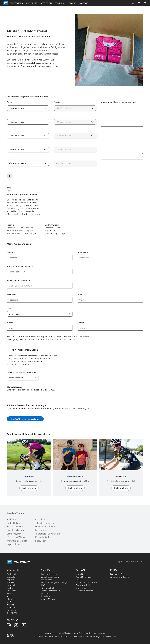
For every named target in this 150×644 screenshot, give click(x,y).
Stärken (83, 3)
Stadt (80, 295)
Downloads (47, 580)
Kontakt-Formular (84, 577)
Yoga (9, 596)
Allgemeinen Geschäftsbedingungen (40, 408)
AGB (78, 580)
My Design (70, 3)
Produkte (56, 3)
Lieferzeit (46, 594)
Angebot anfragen (50, 577)
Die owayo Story (118, 574)
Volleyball (11, 607)
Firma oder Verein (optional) (20, 267)
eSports (11, 580)
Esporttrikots (13, 545)
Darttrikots (41, 520)
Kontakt (108, 3)
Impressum (81, 588)
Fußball (10, 583)
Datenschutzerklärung (76, 408)
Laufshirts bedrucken (18, 530)
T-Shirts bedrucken (45, 523)
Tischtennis (12, 613)
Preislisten (46, 596)
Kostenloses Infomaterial (25, 350)
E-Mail (10, 323)
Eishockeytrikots (15, 534)
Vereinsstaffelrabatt (51, 591)
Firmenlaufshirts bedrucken (43, 539)
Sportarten (40, 3)
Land (9, 309)
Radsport (119, 562)
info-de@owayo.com (63, 637)
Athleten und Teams (120, 577)
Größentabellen (49, 588)
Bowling (11, 605)
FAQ (43, 585)
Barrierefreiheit (83, 585)
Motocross (12, 599)
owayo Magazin (49, 599)
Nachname (83, 253)
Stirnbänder (41, 530)
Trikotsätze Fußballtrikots (48, 534)
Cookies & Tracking (85, 591)
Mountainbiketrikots (17, 541)
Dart (9, 602)
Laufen (10, 588)
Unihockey (12, 610)
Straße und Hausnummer (18, 281)
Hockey (10, 594)
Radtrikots (12, 520)
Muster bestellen (49, 574)
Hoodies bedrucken (45, 527)
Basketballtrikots (15, 527)
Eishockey (12, 577)
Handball (11, 585)
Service (95, 3)
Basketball (12, 574)
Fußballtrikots (14, 523)
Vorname (11, 253)
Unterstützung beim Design (54, 583)
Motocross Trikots (16, 537)
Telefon (81, 323)
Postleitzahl (12, 295)
